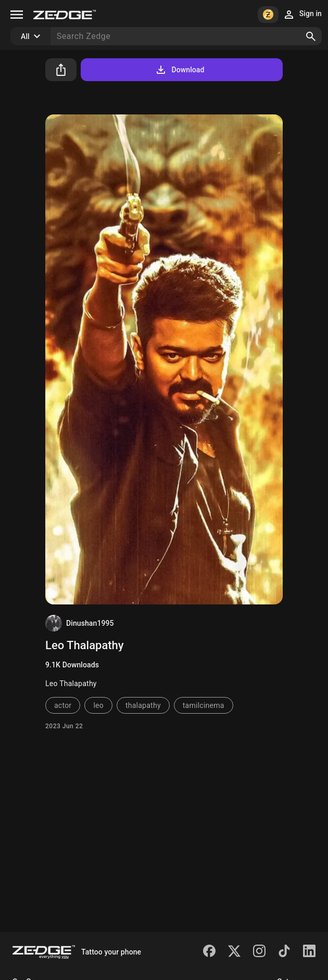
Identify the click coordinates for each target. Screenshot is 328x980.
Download (179, 70)
